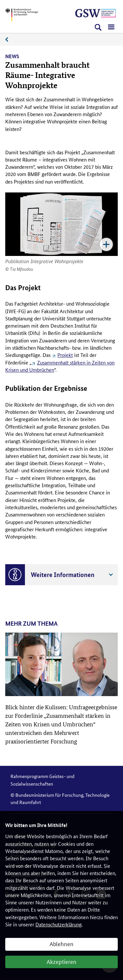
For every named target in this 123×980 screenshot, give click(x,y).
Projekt (65, 355)
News (10, 40)
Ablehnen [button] (61, 943)
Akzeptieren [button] (61, 961)
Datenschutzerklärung (59, 924)
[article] (61, 689)
